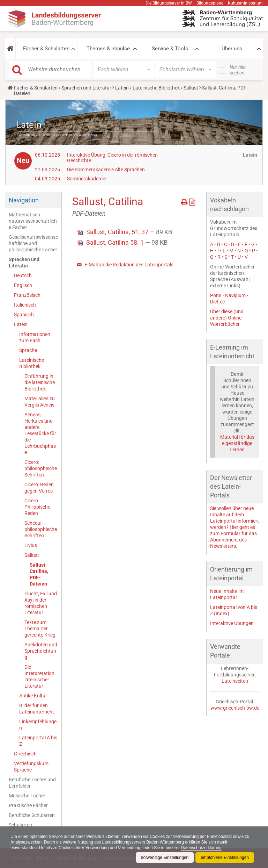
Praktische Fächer (28, 805)
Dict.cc (217, 302)
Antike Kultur (33, 696)
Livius (31, 545)
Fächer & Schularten (46, 49)
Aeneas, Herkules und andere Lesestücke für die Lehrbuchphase (40, 433)
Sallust (191, 88)
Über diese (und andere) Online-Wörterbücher (227, 318)
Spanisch (24, 315)
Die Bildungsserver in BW (169, 3)
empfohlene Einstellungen (225, 858)
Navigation (24, 200)
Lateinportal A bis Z (38, 741)
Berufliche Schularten (32, 815)
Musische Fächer (27, 796)
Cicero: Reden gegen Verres (39, 488)
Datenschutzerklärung (202, 848)
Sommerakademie (87, 179)
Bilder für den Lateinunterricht (37, 709)
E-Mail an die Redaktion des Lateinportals (129, 265)
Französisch (27, 295)
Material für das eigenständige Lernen (237, 443)
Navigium (235, 295)
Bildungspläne (210, 3)
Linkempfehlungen (38, 725)
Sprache (28, 350)
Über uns (232, 49)
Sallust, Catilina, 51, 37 (118, 232)
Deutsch (23, 275)
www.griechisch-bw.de (235, 708)
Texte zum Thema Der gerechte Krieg (40, 629)
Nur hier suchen (238, 70)
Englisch (23, 285)
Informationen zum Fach (35, 337)
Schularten (20, 825)
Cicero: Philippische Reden (37, 507)
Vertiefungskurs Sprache (31, 767)
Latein (122, 88)
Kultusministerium (245, 3)
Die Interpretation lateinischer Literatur (39, 676)
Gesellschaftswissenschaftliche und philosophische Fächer (33, 243)
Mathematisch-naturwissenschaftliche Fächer (33, 221)
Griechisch (25, 754)
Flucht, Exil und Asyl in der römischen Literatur (41, 603)
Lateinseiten (235, 681)
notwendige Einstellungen (165, 858)
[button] (10, 49)
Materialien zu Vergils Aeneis (40, 402)
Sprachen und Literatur (86, 88)
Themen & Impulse (108, 49)
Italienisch (25, 305)
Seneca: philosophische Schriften (41, 529)
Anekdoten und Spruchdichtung (41, 651)
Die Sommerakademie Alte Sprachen (106, 170)
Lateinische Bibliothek (156, 88)
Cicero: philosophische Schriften (41, 468)
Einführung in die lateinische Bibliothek (40, 382)
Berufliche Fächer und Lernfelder (32, 783)
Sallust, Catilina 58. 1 (116, 242)
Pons (216, 295)
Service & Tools (170, 49)
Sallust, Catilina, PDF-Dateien (39, 574)
